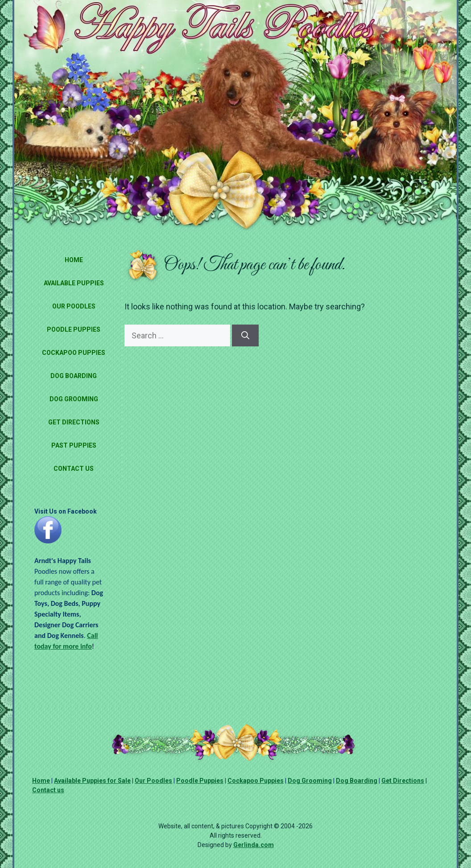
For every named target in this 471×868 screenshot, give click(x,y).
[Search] (245, 335)
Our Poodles (74, 306)
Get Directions (74, 422)
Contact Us (74, 469)
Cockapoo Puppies (74, 353)
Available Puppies (74, 283)
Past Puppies (74, 445)
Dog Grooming (74, 399)
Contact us (48, 790)
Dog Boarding (74, 376)
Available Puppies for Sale (92, 781)
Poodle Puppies (74, 329)
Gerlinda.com (254, 845)
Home (74, 260)
